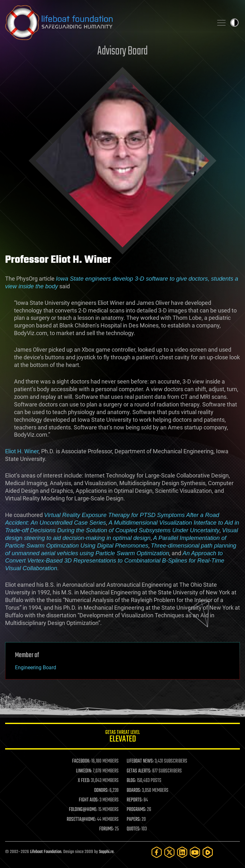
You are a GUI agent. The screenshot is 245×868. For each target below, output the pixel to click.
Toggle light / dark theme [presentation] (234, 23)
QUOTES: (134, 829)
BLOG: (131, 781)
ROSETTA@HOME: (81, 820)
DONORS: (101, 791)
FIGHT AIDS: (89, 800)
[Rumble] (208, 852)
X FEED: (84, 781)
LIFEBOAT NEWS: (140, 761)
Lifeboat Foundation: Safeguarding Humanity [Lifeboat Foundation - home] (107, 23)
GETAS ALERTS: (139, 771)
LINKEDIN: (84, 771)
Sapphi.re (106, 852)
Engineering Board (36, 667)
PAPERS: (134, 820)
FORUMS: (107, 829)
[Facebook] (157, 852)
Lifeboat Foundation (46, 852)
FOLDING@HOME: (83, 810)
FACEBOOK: (81, 761)
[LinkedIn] (182, 852)
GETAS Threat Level (122, 737)
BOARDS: (134, 791)
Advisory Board (122, 51)
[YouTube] (195, 852)
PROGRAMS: (136, 810)
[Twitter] (169, 852)
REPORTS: (135, 800)
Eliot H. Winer (22, 451)
